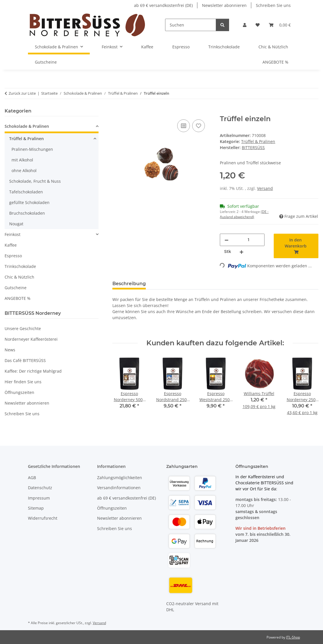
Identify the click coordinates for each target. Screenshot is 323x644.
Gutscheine (16, 288)
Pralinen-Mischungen (32, 149)
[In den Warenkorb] (117, 112)
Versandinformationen (119, 488)
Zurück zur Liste (22, 93)
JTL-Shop (293, 637)
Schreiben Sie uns (273, 5)
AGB (32, 478)
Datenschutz (40, 488)
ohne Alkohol (24, 170)
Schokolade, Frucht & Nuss (35, 181)
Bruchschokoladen (27, 213)
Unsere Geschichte (23, 328)
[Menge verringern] (226, 240)
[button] (245, 25)
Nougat (16, 224)
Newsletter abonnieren (224, 5)
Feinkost (13, 234)
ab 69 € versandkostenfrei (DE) (163, 5)
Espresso (13, 256)
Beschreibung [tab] (129, 284)
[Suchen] (190, 25)
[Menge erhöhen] (241, 252)
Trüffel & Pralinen (258, 141)
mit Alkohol (22, 160)
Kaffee (11, 245)
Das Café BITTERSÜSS (25, 360)
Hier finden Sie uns (23, 382)
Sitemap (36, 508)
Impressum (39, 498)
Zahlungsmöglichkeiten (120, 478)
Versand (265, 188)
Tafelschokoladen (26, 192)
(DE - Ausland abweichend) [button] (244, 214)
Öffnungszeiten (19, 392)
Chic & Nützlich (19, 277)
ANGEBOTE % (18, 298)
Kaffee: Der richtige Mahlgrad (33, 371)
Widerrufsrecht (43, 518)
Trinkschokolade (20, 266)
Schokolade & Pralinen (27, 126)
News (10, 350)
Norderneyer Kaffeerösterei (31, 339)
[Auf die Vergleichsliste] (184, 126)
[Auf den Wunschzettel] (199, 126)
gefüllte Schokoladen (29, 202)
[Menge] (248, 240)
